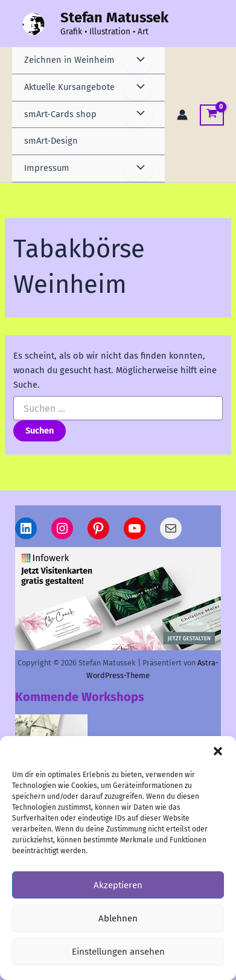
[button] (218, 751)
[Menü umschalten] (138, 60)
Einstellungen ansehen (118, 952)
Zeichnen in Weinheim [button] (69, 60)
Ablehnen (118, 918)
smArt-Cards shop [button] (60, 114)
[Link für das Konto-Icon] (182, 115)
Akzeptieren (118, 885)
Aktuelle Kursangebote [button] (69, 87)
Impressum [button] (47, 168)
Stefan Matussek (114, 18)
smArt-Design (51, 141)
